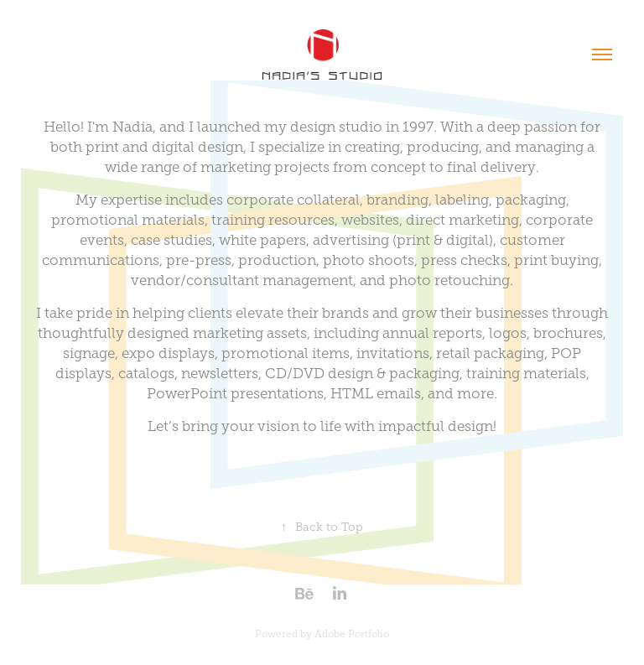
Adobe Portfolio (352, 634)
